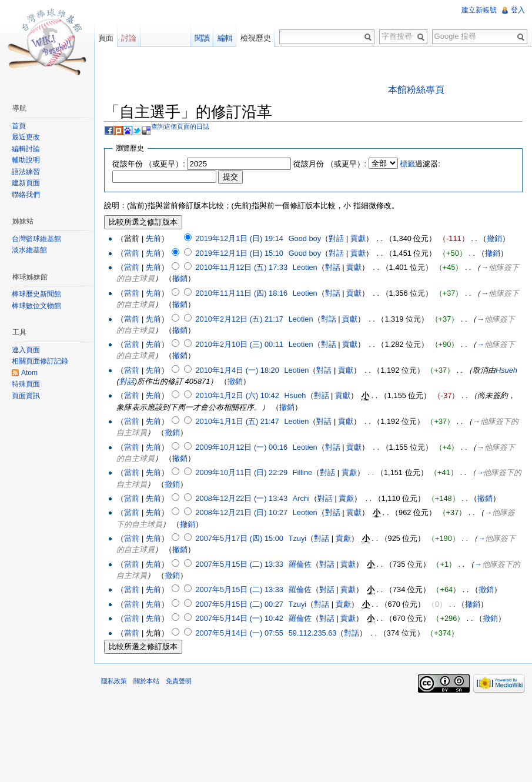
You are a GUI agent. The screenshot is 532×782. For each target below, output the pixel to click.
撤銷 (494, 238)
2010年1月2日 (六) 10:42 (237, 395)
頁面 (106, 38)
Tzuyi (298, 538)
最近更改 (26, 137)
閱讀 (202, 38)
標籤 (407, 164)
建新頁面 (26, 183)
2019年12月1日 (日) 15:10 (239, 253)
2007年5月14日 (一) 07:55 (239, 633)
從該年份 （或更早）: (149, 164)
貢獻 (358, 238)
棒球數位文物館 (36, 306)
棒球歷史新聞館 (36, 294)
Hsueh (506, 370)
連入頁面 (26, 350)
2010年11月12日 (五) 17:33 (241, 267)
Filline (302, 472)
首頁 (19, 126)
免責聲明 (179, 681)
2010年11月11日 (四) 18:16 (241, 293)
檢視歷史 (256, 38)
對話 (336, 238)
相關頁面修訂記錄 (40, 361)
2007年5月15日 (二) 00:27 (239, 604)
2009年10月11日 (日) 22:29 (241, 472)
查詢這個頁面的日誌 (180, 126)
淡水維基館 (29, 250)
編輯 (225, 38)
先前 (153, 238)
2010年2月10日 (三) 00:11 (239, 344)
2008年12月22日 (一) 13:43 (241, 498)
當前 (132, 253)
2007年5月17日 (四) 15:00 (239, 538)
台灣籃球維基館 (36, 239)
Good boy (305, 238)
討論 (129, 38)
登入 (518, 10)
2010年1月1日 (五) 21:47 (237, 421)
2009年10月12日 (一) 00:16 (241, 447)
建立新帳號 (479, 10)
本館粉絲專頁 (416, 90)
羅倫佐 (300, 564)
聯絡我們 (26, 195)
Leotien (305, 267)
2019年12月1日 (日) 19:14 (239, 238)
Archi (301, 498)
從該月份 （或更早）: (330, 164)
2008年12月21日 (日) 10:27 (241, 512)
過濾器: (420, 164)
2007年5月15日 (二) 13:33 (239, 564)
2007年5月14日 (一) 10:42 (239, 618)
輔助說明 (26, 160)
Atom (29, 373)
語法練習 (26, 172)
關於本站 (146, 681)
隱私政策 (114, 681)
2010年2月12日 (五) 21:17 (239, 319)
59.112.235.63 (313, 633)
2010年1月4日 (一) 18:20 (237, 370)
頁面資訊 (26, 396)
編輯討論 (26, 149)
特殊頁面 (26, 384)
